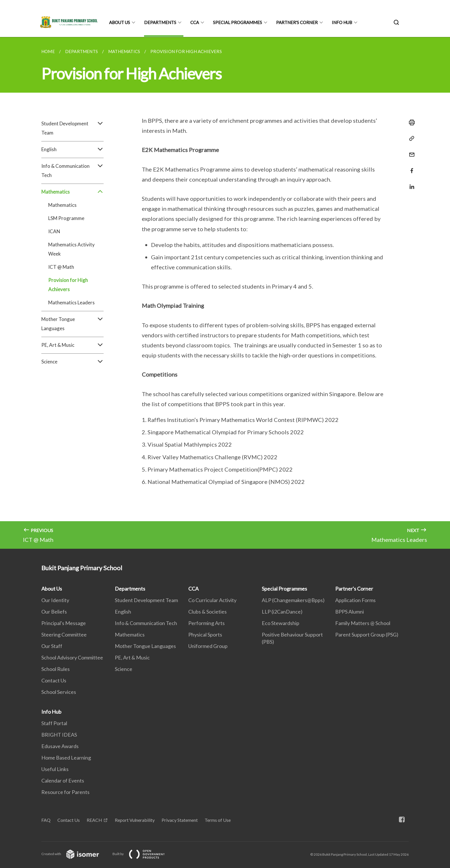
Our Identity (55, 600)
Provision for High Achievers (68, 285)
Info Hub (342, 22)
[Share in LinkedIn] (410, 183)
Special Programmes (237, 22)
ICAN (54, 231)
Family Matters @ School (363, 623)
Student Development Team (72, 128)
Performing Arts (206, 623)
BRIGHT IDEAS (59, 735)
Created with (75, 854)
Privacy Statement (180, 820)
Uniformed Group (208, 646)
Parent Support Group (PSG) (367, 635)
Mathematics (72, 192)
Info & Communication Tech (72, 171)
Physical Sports (205, 635)
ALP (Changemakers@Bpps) (293, 600)
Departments (160, 22)
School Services (59, 692)
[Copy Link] (410, 139)
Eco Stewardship (281, 623)
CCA (195, 22)
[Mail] (410, 151)
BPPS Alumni (350, 612)
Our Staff (52, 646)
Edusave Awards (60, 746)
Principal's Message (64, 623)
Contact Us (54, 680)
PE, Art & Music (72, 345)
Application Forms (355, 600)
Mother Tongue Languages (72, 324)
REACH (94, 820)
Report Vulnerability (135, 820)
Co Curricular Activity (212, 600)
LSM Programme (66, 218)
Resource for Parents (65, 792)
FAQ (46, 820)
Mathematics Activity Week (71, 249)
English (72, 149)
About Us (120, 22)
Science (72, 362)
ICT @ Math (61, 267)
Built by (143, 854)
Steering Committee (64, 635)
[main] (225, 293)
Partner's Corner (297, 22)
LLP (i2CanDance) (282, 612)
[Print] (410, 122)
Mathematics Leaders (71, 302)
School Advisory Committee (72, 657)
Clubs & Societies (207, 612)
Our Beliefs (54, 612)
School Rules (56, 669)
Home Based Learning (66, 758)
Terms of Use (218, 820)
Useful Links (55, 769)
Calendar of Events (63, 781)
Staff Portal (54, 723)
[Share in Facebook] (410, 167)
